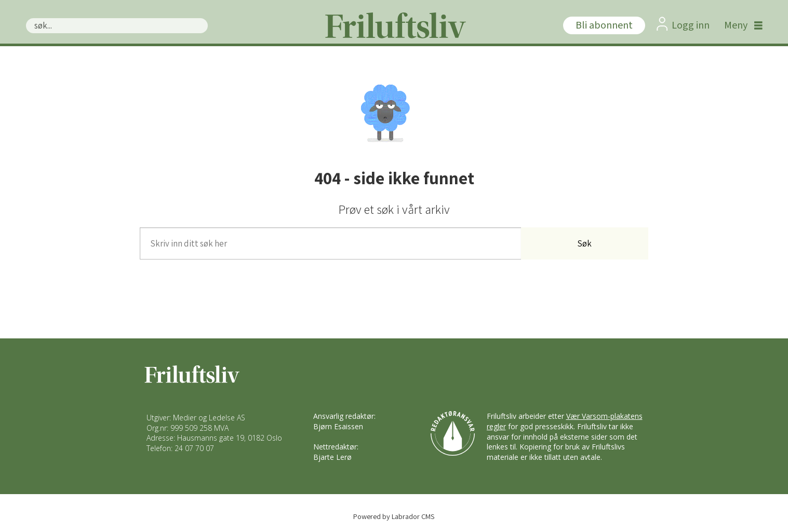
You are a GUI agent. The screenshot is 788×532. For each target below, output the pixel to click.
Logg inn (691, 25)
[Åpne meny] (741, 25)
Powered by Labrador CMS (394, 516)
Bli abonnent (604, 25)
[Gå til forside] (394, 25)
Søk (26, 18)
